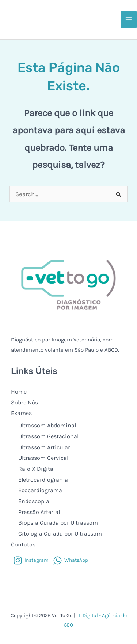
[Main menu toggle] (129, 20)
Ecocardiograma (40, 490)
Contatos (23, 544)
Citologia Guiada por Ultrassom (60, 534)
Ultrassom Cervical (43, 458)
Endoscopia (34, 501)
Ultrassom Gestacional (48, 436)
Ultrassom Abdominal (47, 425)
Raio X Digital (37, 469)
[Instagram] (31, 560)
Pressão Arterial (39, 512)
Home (19, 392)
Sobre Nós (24, 402)
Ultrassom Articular (44, 447)
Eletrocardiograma (43, 480)
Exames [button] (21, 413)
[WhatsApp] (71, 560)
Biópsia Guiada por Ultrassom (58, 523)
